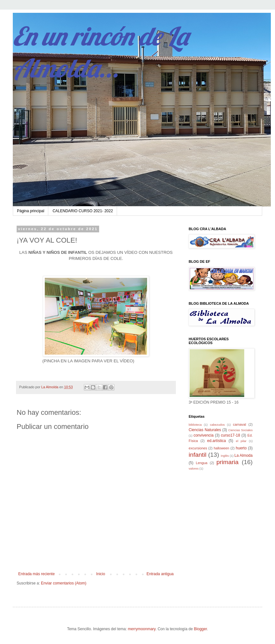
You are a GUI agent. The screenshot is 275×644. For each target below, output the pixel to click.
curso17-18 (231, 435)
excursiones (198, 448)
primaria (228, 462)
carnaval (240, 424)
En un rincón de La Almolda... (100, 52)
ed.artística (217, 441)
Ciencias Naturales (205, 430)
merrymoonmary (142, 629)
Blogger (200, 629)
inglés (225, 456)
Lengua (202, 463)
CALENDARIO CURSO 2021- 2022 (83, 211)
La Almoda (244, 455)
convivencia (204, 435)
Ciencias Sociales (240, 430)
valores (194, 468)
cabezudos (217, 425)
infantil (197, 455)
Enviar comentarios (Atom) (64, 583)
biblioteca (195, 425)
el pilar (241, 441)
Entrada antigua (160, 574)
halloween (221, 448)
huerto (241, 448)
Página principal (31, 211)
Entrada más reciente (36, 574)
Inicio (101, 574)
